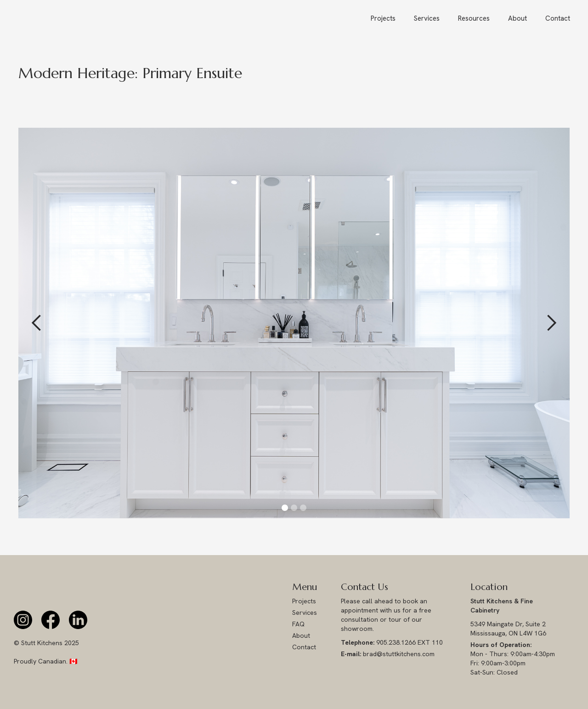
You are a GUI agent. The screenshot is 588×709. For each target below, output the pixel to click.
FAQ (298, 624)
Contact (558, 18)
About (517, 18)
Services (427, 18)
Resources (474, 18)
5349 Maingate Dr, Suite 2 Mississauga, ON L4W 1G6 (509, 629)
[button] (474, 18)
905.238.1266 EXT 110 (392, 642)
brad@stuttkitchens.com (388, 654)
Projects (383, 18)
